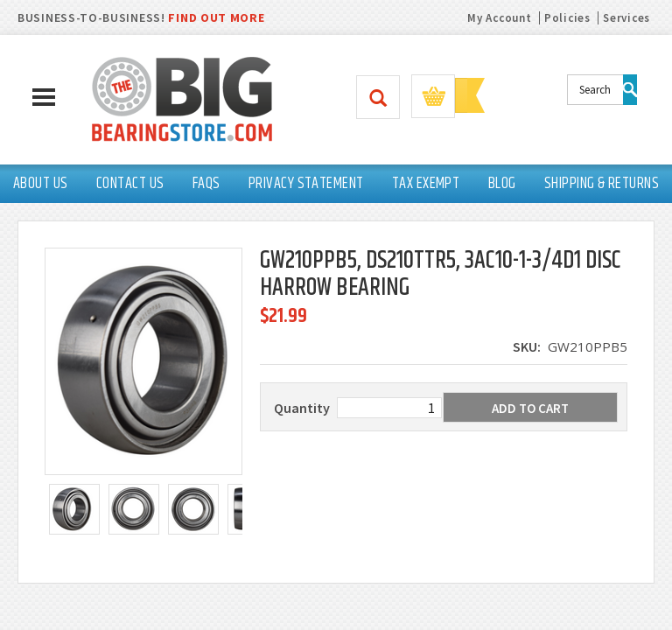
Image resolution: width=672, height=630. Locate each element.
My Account (499, 18)
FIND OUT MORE (216, 17)
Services (626, 18)
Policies (567, 18)
